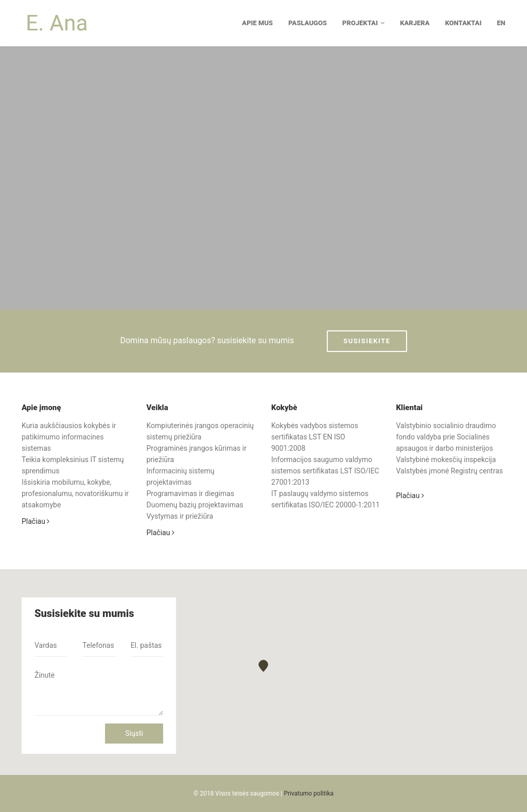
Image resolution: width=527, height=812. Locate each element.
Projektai (363, 23)
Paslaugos (308, 23)
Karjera (415, 23)
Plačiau (36, 521)
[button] (263, 665)
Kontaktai (463, 23)
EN (501, 23)
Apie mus (257, 23)
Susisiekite (367, 341)
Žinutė (99, 690)
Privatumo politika (309, 793)
